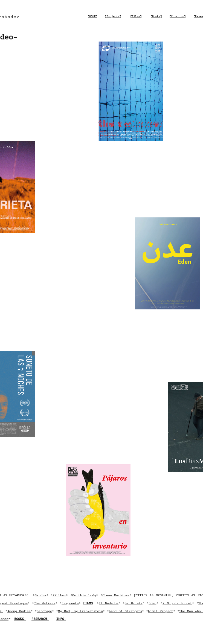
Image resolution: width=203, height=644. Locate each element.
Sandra (40, 595)
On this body (84, 595)
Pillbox (59, 595)
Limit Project (161, 611)
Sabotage (44, 611)
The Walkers (45, 603)
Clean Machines (116, 595)
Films (136, 16)
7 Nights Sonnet (177, 603)
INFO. (61, 619)
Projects (113, 16)
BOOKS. (20, 619)
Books (156, 16)
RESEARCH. (40, 619)
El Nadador (109, 603)
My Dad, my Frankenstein (80, 611)
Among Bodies (19, 611)
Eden (152, 603)
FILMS (88, 603)
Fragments (70, 603)
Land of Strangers (125, 611)
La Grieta (134, 603)
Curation (178, 16)
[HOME (92, 16)
